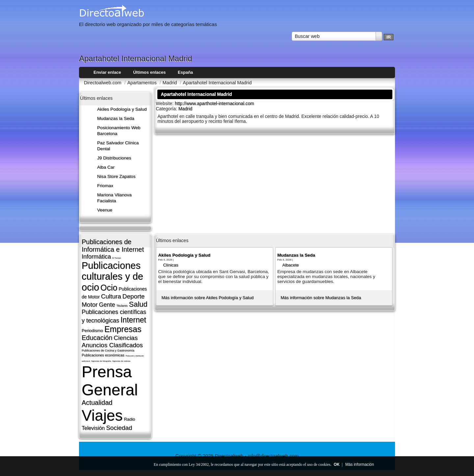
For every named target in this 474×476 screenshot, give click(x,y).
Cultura (111, 296)
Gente (107, 305)
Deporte (134, 296)
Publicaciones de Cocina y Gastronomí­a (108, 350)
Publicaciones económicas (103, 355)
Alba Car (106, 167)
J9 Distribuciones (114, 158)
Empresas (123, 329)
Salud (138, 304)
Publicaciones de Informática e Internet (113, 246)
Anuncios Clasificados (112, 345)
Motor (90, 305)
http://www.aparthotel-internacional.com (214, 104)
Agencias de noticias (121, 361)
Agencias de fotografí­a (101, 361)
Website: (165, 103)
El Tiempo (117, 258)
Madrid (185, 109)
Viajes (102, 415)
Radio (129, 419)
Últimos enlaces (149, 72)
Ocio (109, 288)
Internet (133, 320)
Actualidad (97, 403)
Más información (360, 464)
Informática (96, 257)
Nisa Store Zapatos (116, 176)
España (185, 72)
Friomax (105, 186)
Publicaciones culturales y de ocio (112, 276)
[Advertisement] (275, 183)
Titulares (122, 306)
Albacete (290, 265)
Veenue (105, 210)
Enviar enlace (107, 72)
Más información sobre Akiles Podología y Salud (207, 298)
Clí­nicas (171, 265)
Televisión (93, 428)
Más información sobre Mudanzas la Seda (321, 298)
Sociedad (119, 428)
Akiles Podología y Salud (122, 109)
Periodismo (92, 331)
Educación (97, 338)
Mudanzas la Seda (116, 118)
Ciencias (126, 338)
